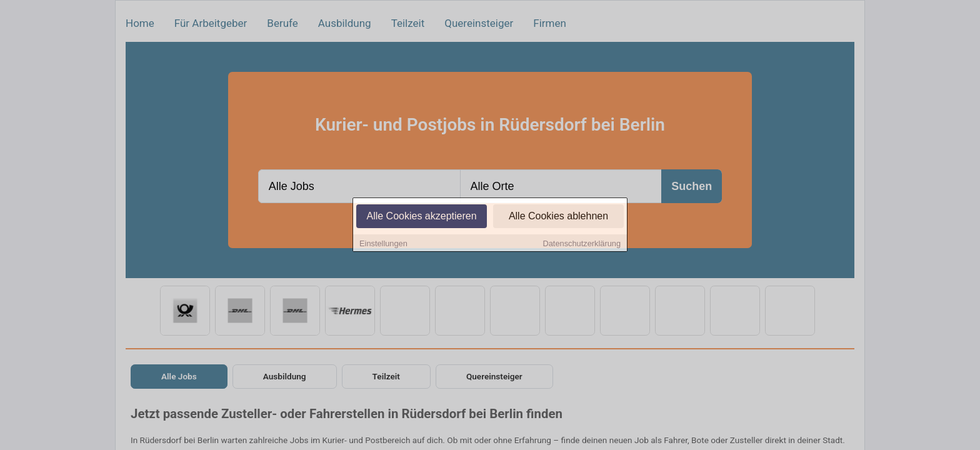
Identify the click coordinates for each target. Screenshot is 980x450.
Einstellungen (383, 244)
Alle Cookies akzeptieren (421, 217)
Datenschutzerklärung (582, 244)
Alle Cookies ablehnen (558, 217)
